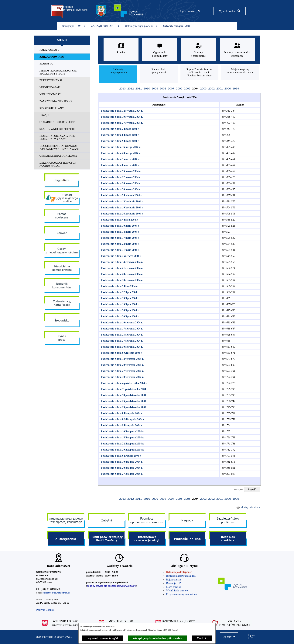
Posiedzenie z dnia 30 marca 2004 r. (120, 189)
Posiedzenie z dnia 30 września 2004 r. (122, 377)
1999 (236, 88)
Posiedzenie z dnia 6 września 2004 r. (121, 353)
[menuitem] (62, 50)
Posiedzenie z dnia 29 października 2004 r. (124, 407)
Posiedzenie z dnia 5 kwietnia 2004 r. (121, 195)
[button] (229, 637)
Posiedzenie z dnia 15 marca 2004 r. (120, 171)
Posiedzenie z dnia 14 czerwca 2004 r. (121, 262)
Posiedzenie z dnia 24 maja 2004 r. (120, 244)
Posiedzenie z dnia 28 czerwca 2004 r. (121, 274)
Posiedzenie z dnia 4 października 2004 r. (123, 383)
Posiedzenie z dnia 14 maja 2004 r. (120, 232)
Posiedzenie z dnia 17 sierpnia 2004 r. (121, 329)
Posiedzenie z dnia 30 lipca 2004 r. (119, 317)
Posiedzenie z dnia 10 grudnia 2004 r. (121, 462)
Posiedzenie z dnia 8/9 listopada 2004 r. (122, 419)
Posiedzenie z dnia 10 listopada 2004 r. (122, 432)
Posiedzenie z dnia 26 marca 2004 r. (120, 183)
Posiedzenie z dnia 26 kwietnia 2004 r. (121, 214)
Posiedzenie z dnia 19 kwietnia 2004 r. (121, 208)
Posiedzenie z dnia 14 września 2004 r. (122, 359)
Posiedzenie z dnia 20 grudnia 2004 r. (121, 468)
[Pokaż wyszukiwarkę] (229, 11)
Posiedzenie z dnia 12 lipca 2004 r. (119, 292)
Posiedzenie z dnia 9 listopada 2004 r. (121, 425)
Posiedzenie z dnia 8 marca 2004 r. (120, 165)
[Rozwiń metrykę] (252, 489)
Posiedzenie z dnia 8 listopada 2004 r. (121, 413)
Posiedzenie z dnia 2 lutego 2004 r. (119, 129)
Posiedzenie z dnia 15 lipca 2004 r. (119, 298)
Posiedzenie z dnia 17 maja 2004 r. (120, 238)
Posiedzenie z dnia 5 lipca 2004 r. (119, 286)
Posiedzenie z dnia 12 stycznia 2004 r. (121, 111)
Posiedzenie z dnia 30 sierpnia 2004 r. (121, 347)
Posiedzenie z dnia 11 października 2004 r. (124, 389)
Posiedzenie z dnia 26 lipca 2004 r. (119, 310)
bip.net (253, 637)
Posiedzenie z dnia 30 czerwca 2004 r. (121, 280)
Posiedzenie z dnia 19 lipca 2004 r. (119, 304)
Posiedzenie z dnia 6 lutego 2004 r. (119, 135)
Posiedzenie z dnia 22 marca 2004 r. (120, 177)
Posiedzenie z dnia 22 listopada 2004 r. (122, 444)
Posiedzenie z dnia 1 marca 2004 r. (120, 159)
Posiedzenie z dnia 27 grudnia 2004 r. (121, 474)
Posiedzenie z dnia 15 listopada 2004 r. (122, 438)
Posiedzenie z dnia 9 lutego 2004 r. (119, 141)
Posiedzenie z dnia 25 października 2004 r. (124, 401)
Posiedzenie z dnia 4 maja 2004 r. (119, 220)
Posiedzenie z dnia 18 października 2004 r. (124, 395)
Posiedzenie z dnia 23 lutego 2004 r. (120, 153)
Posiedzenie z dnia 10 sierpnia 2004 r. (121, 323)
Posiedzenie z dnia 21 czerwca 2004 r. (121, 268)
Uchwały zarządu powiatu (142, 26)
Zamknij (202, 638)
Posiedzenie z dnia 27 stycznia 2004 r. (121, 123)
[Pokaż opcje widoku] (190, 11)
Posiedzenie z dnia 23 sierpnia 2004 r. (121, 335)
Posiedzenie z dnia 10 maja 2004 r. (120, 226)
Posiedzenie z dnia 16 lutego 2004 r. (120, 147)
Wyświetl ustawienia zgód (103, 638)
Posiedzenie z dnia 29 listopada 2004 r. (122, 450)
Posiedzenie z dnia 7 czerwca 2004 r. (121, 256)
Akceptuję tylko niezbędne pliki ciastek (157, 638)
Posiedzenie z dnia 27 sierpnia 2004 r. (121, 341)
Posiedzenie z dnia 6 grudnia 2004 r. (120, 456)
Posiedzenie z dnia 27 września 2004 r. (122, 371)
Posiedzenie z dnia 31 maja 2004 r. (120, 250)
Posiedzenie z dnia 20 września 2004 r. (122, 365)
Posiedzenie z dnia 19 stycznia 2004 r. (121, 117)
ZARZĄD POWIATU (106, 26)
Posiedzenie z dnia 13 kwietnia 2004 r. (121, 202)
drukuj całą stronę (251, 507)
